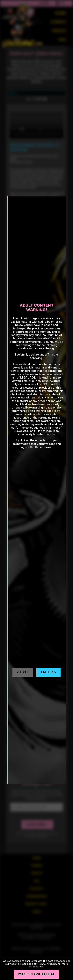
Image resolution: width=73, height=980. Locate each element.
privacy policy (48, 964)
